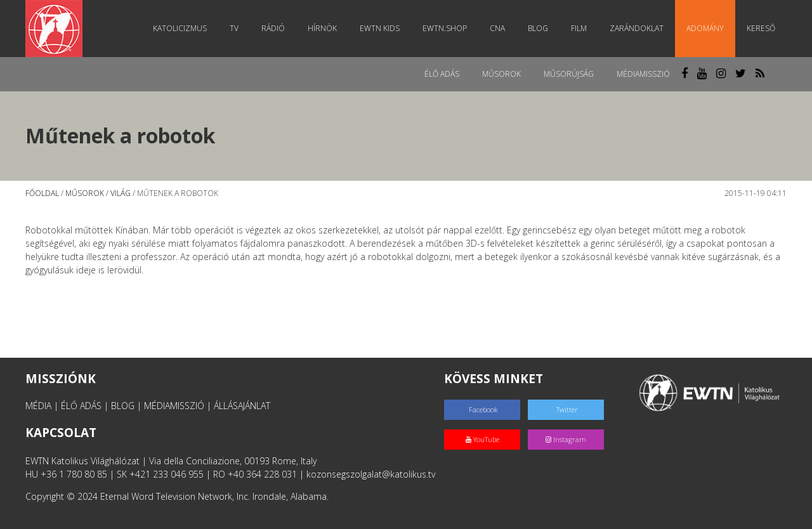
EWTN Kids (380, 28)
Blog (538, 28)
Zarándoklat (637, 28)
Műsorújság (569, 74)
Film (579, 28)
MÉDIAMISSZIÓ (174, 406)
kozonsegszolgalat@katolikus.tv (371, 474)
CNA (497, 28)
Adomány (705, 28)
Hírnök (322, 28)
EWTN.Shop (445, 28)
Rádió (273, 28)
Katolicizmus (180, 28)
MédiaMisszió (643, 74)
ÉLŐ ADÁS (81, 406)
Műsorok (501, 74)
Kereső (761, 28)
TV (234, 28)
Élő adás (442, 74)
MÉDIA (38, 406)
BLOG (123, 406)
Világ (121, 193)
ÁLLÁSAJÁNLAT (242, 406)
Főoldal (42, 193)
